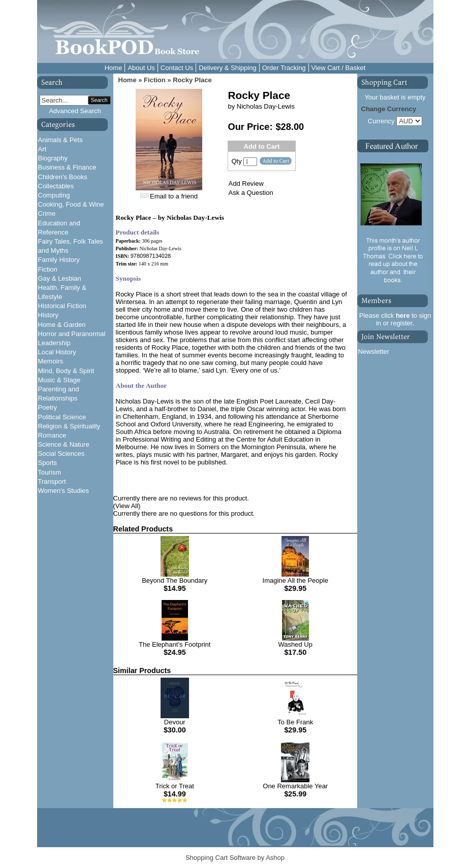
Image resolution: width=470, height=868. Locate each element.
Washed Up (295, 644)
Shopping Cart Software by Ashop (235, 858)
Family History (59, 260)
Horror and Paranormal (72, 334)
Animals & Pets (60, 140)
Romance (52, 435)
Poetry (48, 407)
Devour (175, 722)
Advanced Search (75, 111)
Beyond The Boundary (175, 580)
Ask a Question (251, 193)
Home (114, 68)
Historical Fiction (62, 306)
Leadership (54, 343)
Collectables (56, 186)
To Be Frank (295, 722)
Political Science (62, 417)
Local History (57, 352)
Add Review (246, 183)
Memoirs (51, 361)
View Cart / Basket (339, 68)
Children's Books (63, 177)
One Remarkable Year (295, 786)
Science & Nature (64, 444)
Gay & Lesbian (60, 278)
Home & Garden (62, 325)
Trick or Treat (175, 786)
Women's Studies (64, 491)
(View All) (127, 506)
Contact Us (177, 68)
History (48, 315)
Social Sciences (61, 454)
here (403, 315)
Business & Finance (67, 167)
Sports (48, 463)
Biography (53, 158)
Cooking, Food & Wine (71, 204)
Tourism (50, 472)
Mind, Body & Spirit (66, 371)
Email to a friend (174, 196)
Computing (54, 195)
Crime (47, 213)
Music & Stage (59, 380)
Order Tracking (284, 68)
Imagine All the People (295, 580)
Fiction (48, 269)
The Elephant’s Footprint (175, 644)
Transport (52, 481)
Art (42, 149)
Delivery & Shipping (227, 68)
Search (99, 100)
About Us (141, 68)
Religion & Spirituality (69, 426)
